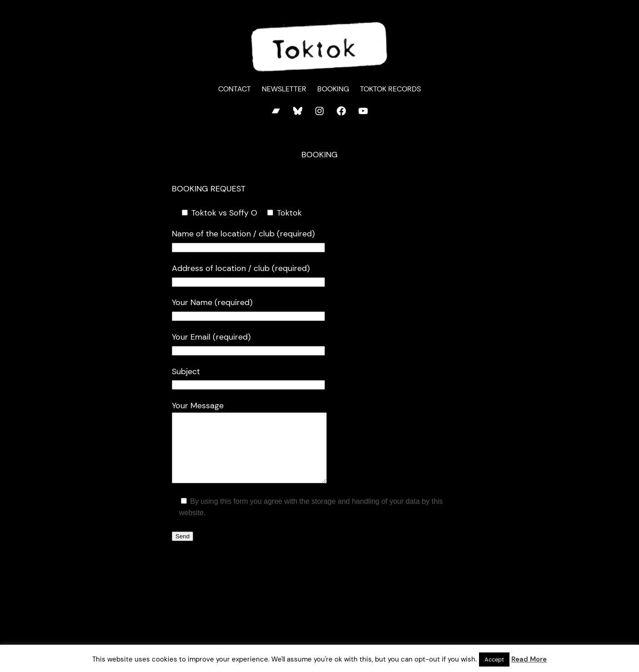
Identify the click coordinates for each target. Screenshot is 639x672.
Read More (529, 659)
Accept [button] (494, 659)
